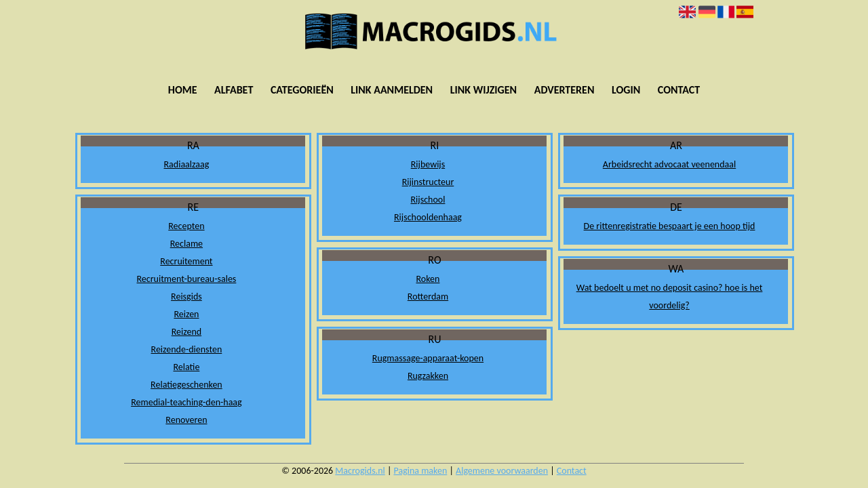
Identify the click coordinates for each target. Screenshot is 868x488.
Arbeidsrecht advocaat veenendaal (669, 164)
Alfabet (234, 90)
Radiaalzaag (187, 164)
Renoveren (186, 420)
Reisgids (186, 297)
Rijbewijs (428, 164)
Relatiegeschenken (186, 385)
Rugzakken (428, 376)
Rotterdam (428, 297)
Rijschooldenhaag (428, 217)
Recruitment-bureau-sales (186, 279)
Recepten (186, 226)
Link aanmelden (392, 90)
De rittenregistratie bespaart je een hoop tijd (670, 226)
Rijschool (428, 200)
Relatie (186, 367)
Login (626, 90)
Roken (428, 279)
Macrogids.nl (360, 471)
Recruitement (186, 261)
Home (183, 90)
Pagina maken (421, 471)
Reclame (186, 244)
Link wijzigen (484, 90)
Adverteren (565, 90)
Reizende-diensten (187, 349)
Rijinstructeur (428, 182)
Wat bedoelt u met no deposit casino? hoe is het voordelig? (670, 297)
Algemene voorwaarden (502, 471)
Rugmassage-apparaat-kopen (428, 358)
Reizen (186, 314)
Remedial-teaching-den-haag (186, 402)
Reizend (186, 332)
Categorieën (302, 90)
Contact (679, 90)
